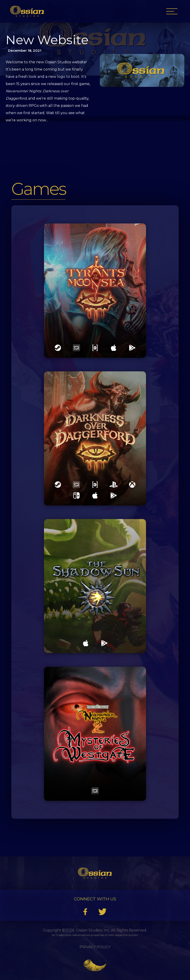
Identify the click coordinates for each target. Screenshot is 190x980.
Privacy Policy (95, 947)
